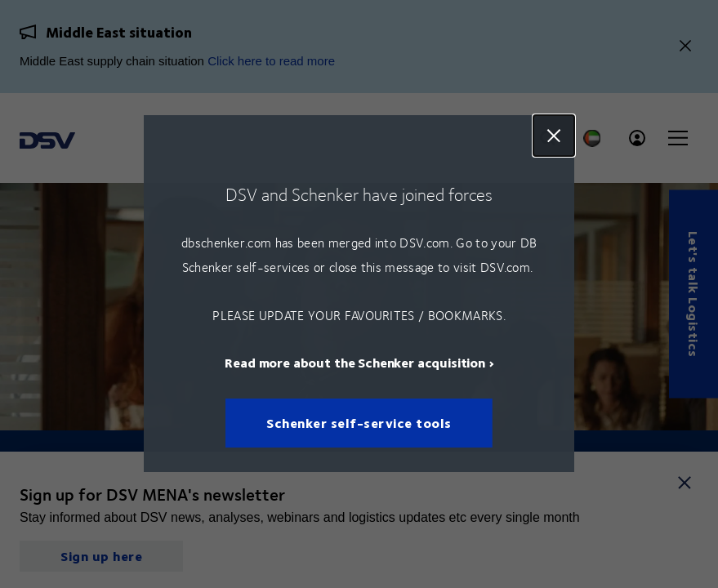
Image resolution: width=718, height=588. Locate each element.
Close (554, 136)
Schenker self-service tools (359, 423)
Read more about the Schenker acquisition (355, 363)
